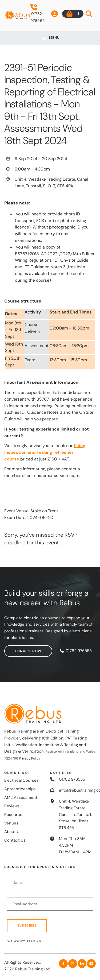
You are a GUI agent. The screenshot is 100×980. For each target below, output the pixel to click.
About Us (13, 832)
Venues (11, 823)
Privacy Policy (30, 758)
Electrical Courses (21, 780)
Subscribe (27, 925)
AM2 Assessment (21, 797)
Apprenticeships (20, 789)
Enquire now (18, 648)
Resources (14, 815)
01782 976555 (38, 13)
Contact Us (15, 840)
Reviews (12, 806)
